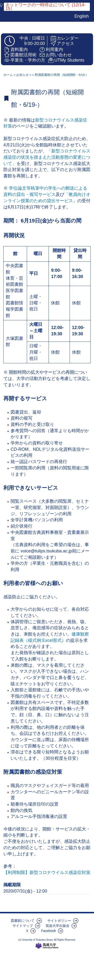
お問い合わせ (59, 55)
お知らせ (22, 75)
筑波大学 (47, 946)
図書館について (23, 921)
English (82, 16)
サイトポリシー (59, 921)
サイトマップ (23, 926)
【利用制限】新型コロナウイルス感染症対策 (47, 873)
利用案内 (54, 50)
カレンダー (68, 38)
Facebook (48, 931)
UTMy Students (69, 60)
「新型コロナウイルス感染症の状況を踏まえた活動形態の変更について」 (47, 157)
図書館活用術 (23, 55)
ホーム (8, 75)
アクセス (65, 43)
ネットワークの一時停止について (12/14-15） (45, 7)
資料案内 (19, 50)
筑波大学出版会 (58, 926)
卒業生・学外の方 (28, 60)
